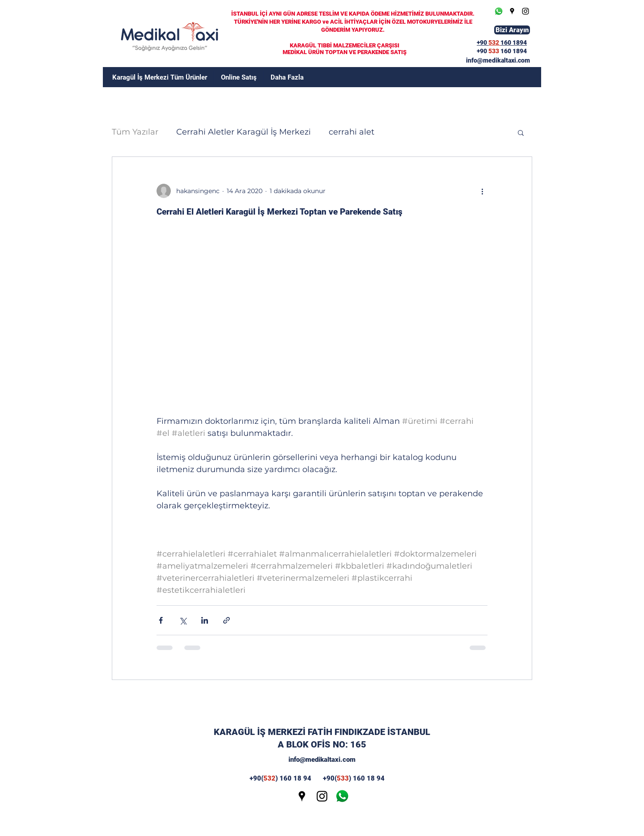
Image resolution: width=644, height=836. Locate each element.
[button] (287, 77)
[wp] (342, 796)
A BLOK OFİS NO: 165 (322, 744)
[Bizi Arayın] (512, 30)
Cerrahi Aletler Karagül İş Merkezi (244, 132)
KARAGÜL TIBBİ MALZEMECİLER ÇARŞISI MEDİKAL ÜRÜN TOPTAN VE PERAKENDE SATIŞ (345, 49)
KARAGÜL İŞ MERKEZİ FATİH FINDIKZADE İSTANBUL (322, 732)
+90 (483, 51)
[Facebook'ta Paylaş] (161, 620)
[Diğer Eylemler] (482, 191)
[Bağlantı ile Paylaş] (227, 620)
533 (494, 51)
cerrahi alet (352, 132)
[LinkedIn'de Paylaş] (205, 620)
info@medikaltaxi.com (322, 760)
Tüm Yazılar (135, 132)
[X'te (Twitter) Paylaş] (183, 620)
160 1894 (514, 51)
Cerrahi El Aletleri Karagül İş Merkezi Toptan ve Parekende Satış (280, 212)
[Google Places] (512, 11)
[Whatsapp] (499, 11)
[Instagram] (525, 11)
